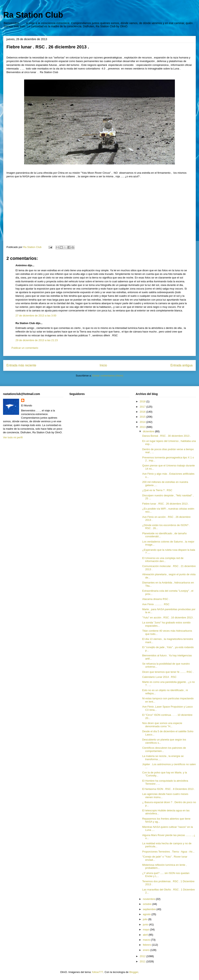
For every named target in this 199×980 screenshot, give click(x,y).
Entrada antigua (182, 365)
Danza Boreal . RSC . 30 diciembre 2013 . (166, 436)
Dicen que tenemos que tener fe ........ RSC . (168, 672)
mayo (146, 930)
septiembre (150, 909)
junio (146, 924)
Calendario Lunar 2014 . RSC (159, 677)
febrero (147, 945)
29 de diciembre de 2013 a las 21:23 (37, 340)
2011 (143, 961)
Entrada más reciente (21, 365)
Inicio (103, 365)
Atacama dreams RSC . (156, 599)
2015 (143, 417)
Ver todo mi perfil (13, 437)
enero (147, 950)
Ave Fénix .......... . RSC (156, 604)
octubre (148, 904)
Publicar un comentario (25, 348)
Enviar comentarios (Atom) (108, 376)
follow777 (98, 972)
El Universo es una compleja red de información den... (163, 560)
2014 (143, 422)
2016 (143, 412)
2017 (143, 407)
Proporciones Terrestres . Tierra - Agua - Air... (168, 852)
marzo (147, 940)
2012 (143, 956)
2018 (143, 401)
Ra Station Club (33, 15)
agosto (147, 914)
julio (146, 919)
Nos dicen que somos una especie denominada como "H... (162, 725)
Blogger (134, 972)
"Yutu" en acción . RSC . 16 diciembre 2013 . (168, 617)
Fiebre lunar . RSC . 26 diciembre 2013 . (166, 504)
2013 (143, 427)
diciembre (149, 431)
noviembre (149, 899)
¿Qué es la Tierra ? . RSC (157, 490)
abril (146, 935)
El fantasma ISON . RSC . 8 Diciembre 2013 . (168, 789)
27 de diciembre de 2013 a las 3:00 (36, 316)
